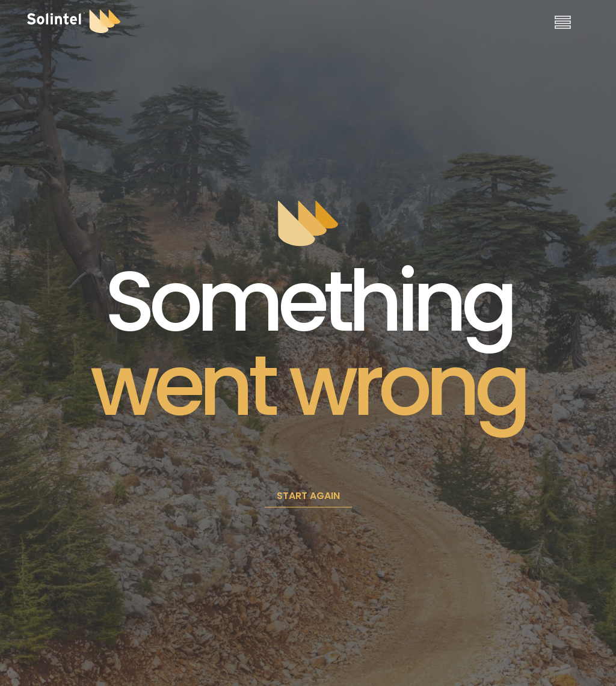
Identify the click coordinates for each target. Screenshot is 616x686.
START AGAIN (308, 496)
